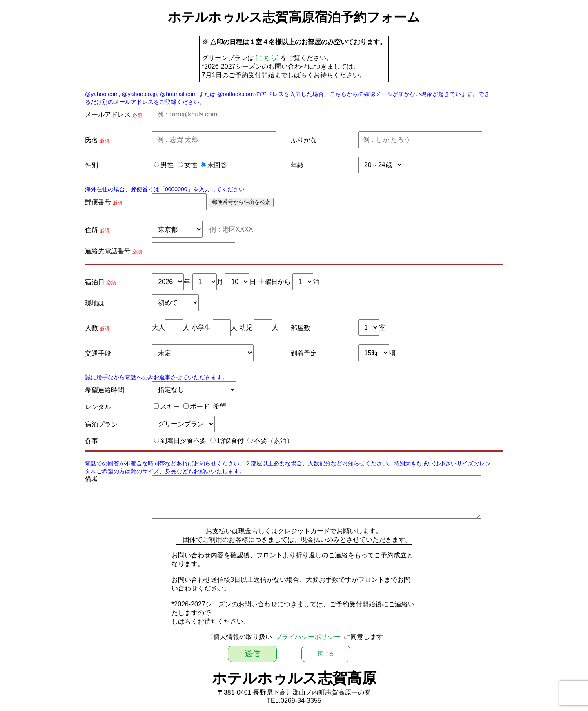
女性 (191, 165)
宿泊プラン (101, 424)
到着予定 (304, 353)
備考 (91, 479)
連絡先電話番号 (108, 251)
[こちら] (267, 58)
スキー (170, 406)
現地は (95, 303)
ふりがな (304, 140)
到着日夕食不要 (183, 441)
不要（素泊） (274, 441)
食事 (91, 441)
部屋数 (301, 328)
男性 (167, 165)
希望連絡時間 (105, 390)
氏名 (91, 140)
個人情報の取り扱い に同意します (298, 637)
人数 (91, 328)
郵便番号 (98, 202)
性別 (91, 165)
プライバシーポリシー (308, 637)
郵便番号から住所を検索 (241, 202)
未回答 (217, 165)
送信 (252, 654)
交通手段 (98, 353)
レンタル (98, 407)
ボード (200, 406)
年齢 (297, 165)
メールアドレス (108, 115)
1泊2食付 (230, 441)
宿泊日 (95, 282)
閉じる (326, 654)
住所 (91, 230)
